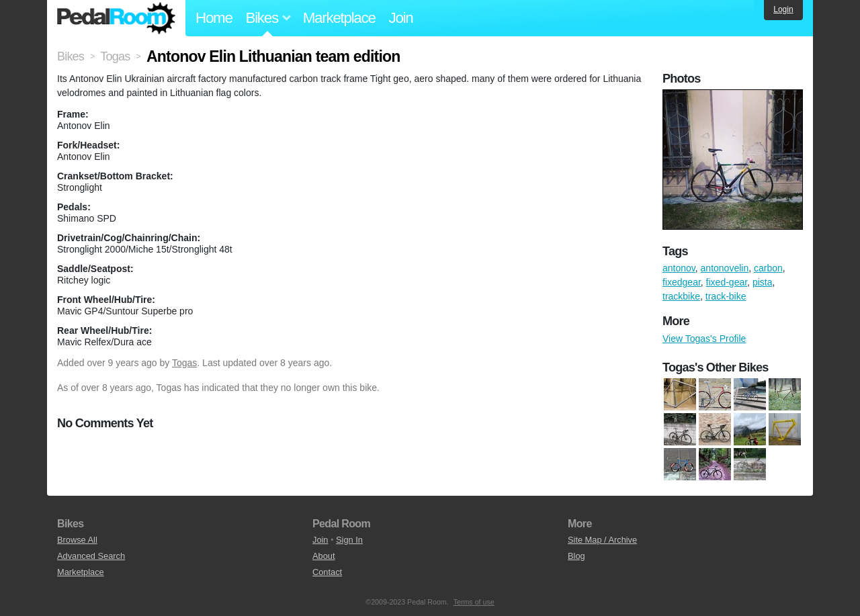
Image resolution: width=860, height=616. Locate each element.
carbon (768, 268)
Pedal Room (116, 18)
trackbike (681, 296)
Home (214, 18)
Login (783, 9)
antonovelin (725, 268)
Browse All (77, 540)
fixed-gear (727, 282)
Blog (576, 556)
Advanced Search (91, 556)
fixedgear (682, 282)
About (324, 556)
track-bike (726, 296)
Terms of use (474, 602)
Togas (184, 363)
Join (401, 18)
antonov (679, 268)
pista (763, 282)
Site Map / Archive (602, 540)
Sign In (349, 540)
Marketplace (339, 18)
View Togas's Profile (704, 339)
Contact (327, 572)
